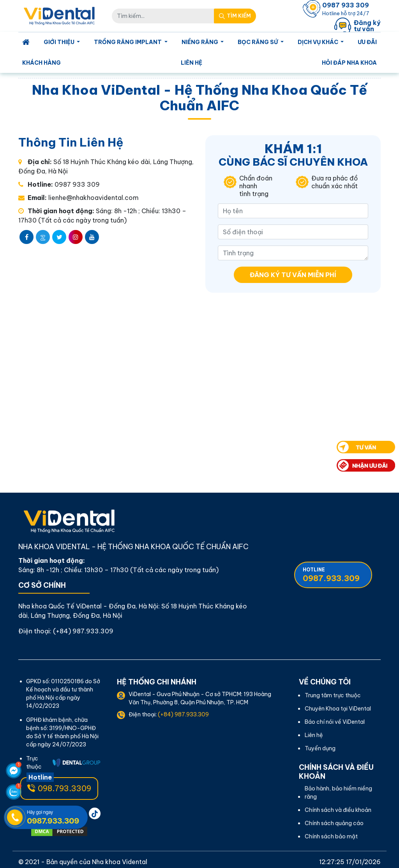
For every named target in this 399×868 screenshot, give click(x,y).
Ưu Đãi (367, 42)
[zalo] (43, 237)
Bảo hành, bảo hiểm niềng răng (338, 793)
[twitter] (59, 237)
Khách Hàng (41, 63)
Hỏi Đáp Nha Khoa (349, 63)
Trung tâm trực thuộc (333, 695)
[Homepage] (26, 43)
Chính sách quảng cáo (334, 823)
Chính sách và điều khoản (338, 810)
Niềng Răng (200, 42)
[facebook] (26, 237)
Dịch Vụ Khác (319, 42)
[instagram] (76, 237)
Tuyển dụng (320, 748)
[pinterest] (95, 813)
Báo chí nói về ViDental (335, 722)
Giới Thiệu (60, 42)
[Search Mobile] (235, 16)
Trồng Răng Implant (128, 42)
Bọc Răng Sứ (258, 42)
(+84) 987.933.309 (83, 631)
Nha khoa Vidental (120, 862)
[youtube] (92, 237)
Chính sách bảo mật (331, 836)
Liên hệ (192, 63)
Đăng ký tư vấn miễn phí (293, 275)
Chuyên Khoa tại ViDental (338, 709)
